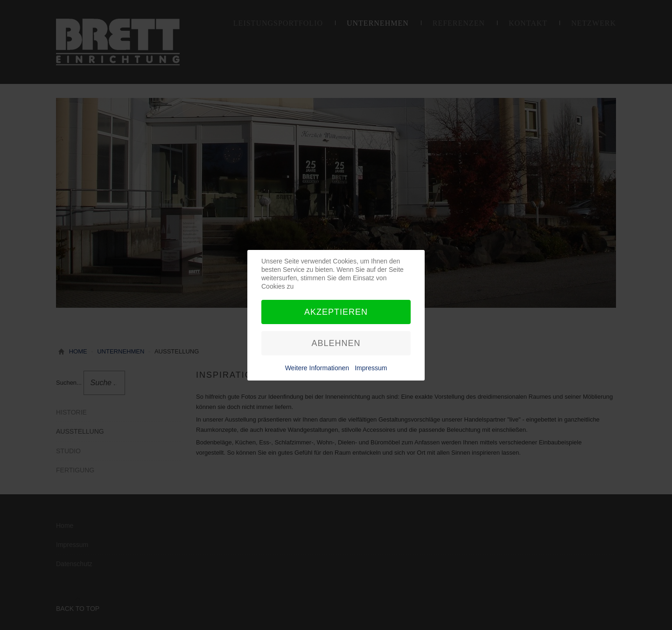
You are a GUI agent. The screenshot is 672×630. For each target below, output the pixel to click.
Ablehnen (336, 343)
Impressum (371, 368)
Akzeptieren (336, 312)
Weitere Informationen (317, 368)
